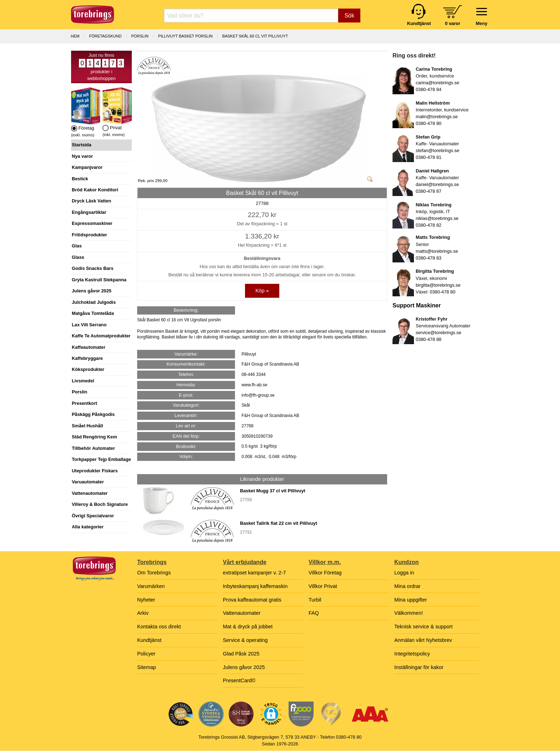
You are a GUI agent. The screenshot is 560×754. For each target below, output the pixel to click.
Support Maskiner (417, 305)
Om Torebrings (154, 573)
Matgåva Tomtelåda (93, 313)
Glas (77, 246)
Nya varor (82, 156)
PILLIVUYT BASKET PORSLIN (185, 36)
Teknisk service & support (423, 627)
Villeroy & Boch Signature (100, 504)
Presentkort (84, 403)
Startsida (82, 145)
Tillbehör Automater (93, 448)
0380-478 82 (429, 225)
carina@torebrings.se (437, 83)
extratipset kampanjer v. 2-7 (254, 573)
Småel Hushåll (87, 426)
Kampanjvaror (87, 167)
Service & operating (245, 640)
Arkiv (143, 613)
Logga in (404, 573)
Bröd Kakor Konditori (95, 190)
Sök (349, 16)
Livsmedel (83, 381)
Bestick (80, 179)
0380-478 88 (429, 339)
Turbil (315, 600)
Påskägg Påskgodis (93, 414)
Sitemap (147, 667)
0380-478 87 (429, 191)
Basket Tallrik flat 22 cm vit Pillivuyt (279, 523)
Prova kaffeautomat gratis (252, 600)
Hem (75, 36)
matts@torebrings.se (437, 251)
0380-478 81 (429, 157)
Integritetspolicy (412, 654)
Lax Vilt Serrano (89, 325)
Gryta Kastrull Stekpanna (99, 280)
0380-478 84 (429, 89)
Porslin (79, 392)
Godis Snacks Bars (93, 268)
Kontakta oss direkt (159, 627)
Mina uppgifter (411, 600)
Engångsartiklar (89, 212)
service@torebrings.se (439, 333)
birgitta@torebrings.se (438, 285)
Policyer (146, 654)
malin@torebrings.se (437, 117)
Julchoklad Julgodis (94, 302)
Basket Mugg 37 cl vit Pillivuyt (273, 491)
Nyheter (146, 600)
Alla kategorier (88, 527)
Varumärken (151, 586)
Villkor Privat (323, 586)
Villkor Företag (325, 573)
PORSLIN (140, 36)
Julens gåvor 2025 (92, 291)
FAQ (314, 613)
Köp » (262, 291)
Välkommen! (409, 613)
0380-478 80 (429, 123)
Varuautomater (88, 482)
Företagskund (106, 36)
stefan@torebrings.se (437, 150)
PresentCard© (239, 680)
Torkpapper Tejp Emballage (101, 459)
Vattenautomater (90, 493)
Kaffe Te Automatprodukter (101, 336)
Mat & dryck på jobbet (248, 627)
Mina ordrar (407, 586)
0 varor (453, 23)
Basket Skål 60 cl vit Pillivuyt (255, 36)
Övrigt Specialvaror (93, 516)
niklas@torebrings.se (437, 218)
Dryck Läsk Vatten (91, 201)
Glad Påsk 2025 (241, 654)
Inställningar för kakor (419, 667)
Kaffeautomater (89, 347)
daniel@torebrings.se (437, 184)
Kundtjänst (149, 640)
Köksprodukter (88, 369)
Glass (78, 257)
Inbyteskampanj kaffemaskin (255, 586)
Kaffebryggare (87, 358)
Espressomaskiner (92, 223)
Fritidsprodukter (89, 235)
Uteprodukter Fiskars (95, 471)
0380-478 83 (429, 258)
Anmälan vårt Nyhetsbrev (423, 640)
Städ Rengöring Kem (94, 437)
